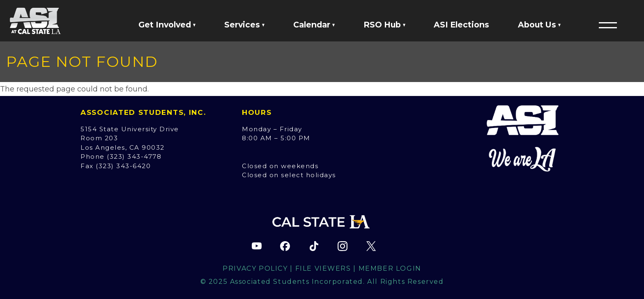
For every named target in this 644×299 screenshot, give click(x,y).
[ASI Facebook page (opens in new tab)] (285, 246)
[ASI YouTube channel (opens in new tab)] (257, 246)
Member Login (390, 268)
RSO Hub (384, 25)
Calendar (314, 25)
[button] (608, 25)
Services (244, 25)
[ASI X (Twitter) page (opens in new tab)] (371, 246)
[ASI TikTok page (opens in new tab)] (314, 246)
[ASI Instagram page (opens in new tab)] (343, 246)
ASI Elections (461, 25)
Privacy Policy (255, 268)
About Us (539, 25)
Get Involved (167, 25)
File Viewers (323, 268)
